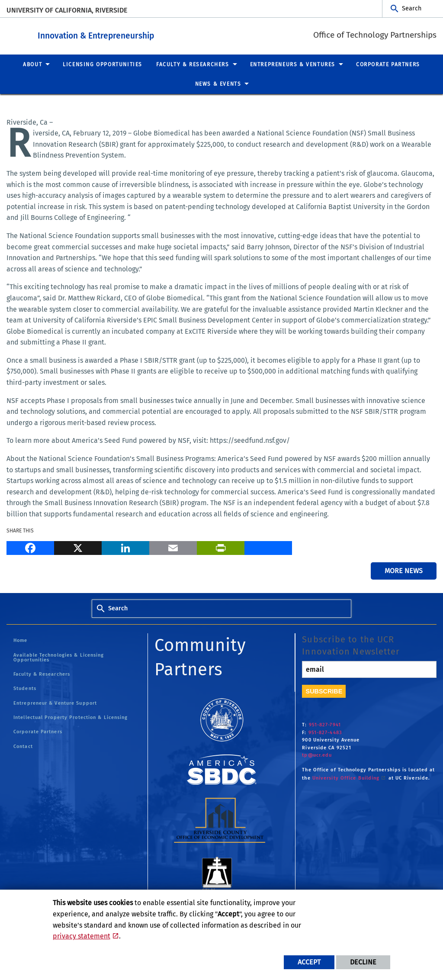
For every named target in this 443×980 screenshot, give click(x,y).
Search (412, 8)
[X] (78, 547)
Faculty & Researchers (42, 674)
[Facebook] (30, 547)
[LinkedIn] (125, 547)
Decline (363, 962)
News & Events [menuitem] (218, 84)
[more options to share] (268, 547)
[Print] (221, 547)
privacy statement (82, 936)
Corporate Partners (38, 731)
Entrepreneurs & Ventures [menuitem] (293, 64)
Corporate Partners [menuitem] (388, 64)
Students (25, 688)
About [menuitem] (32, 64)
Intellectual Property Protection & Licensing (71, 717)
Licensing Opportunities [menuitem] (103, 64)
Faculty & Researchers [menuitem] (193, 64)
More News (404, 570)
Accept (309, 962)
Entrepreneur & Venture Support (55, 703)
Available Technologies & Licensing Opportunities (59, 657)
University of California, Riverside (67, 10)
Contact (23, 746)
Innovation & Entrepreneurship (149, 34)
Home (20, 640)
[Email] (173, 547)
